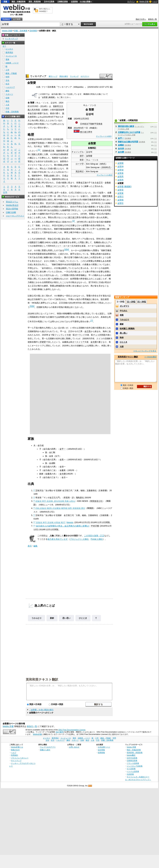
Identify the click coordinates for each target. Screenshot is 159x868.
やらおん (124, 311)
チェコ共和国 (99, 335)
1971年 (51, 203)
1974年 (80, 222)
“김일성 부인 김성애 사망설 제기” (50, 522)
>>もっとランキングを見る (145, 351)
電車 (7, 59)
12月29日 (85, 119)
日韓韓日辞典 (63, 2)
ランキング (74, 76)
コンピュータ (11, 56)
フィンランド (61, 335)
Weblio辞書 (37, 734)
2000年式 (106, 167)
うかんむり (36, 618)
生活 (7, 84)
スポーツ (9, 94)
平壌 (38, 183)
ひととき (83, 618)
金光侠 (121, 148)
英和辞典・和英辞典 (135, 753)
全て (4, 46)
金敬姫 (108, 183)
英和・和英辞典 (35, 2)
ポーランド (80, 335)
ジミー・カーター (63, 246)
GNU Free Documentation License (72, 730)
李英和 (67, 498)
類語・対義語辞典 (19, 2)
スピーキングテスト (15, 216)
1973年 (84, 214)
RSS (90, 786)
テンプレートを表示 (104, 136)
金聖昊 (120, 190)
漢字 (82, 156)
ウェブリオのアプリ (48, 747)
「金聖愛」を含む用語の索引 (41, 710)
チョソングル (78, 152)
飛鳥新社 (80, 498)
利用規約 (14, 755)
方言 (7, 108)
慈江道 (83, 132)
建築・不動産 (11, 73)
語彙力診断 (11, 212)
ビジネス (9, 49)
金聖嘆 (120, 163)
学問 (7, 77)
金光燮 (94, 342)
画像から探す (45, 750)
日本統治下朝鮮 (87, 124)
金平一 (58, 193)
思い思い (66, 618)
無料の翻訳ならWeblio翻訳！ (45, 10)
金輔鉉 (121, 145)
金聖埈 (120, 170)
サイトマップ (16, 761)
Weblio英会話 (12, 205)
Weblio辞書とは (17, 747)
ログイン (131, 2)
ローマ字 (80, 164)
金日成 (33, 113)
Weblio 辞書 (144, 2)
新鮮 (52, 618)
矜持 (122, 338)
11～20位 (131, 302)
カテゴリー (85, 76)
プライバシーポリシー (20, 758)
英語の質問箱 (12, 209)
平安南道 (98, 124)
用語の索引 (64, 76)
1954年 (37, 193)
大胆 (122, 347)
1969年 (94, 196)
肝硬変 (43, 342)
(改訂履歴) (60, 732)
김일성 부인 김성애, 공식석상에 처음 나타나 (55, 501)
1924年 (77, 119)
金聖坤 (120, 166)
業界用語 (9, 52)
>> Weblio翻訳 (150, 357)
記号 (5, 192)
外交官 (35, 232)
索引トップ (53, 76)
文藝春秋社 (92, 490)
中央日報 (95, 526)
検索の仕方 (15, 750)
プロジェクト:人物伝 (79, 539)
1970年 (74, 200)
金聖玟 (120, 203)
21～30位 (142, 302)
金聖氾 (120, 197)
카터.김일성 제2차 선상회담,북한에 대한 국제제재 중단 (60, 508)
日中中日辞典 (49, 2)
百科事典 (33, 31)
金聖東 (120, 193)
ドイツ (99, 338)
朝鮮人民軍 (37, 154)
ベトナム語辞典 (133, 771)
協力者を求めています (58, 539)
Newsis (70, 522)
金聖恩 (120, 177)
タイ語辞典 (131, 769)
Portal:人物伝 (97, 539)
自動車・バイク (12, 63)
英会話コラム (12, 202)
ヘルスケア (10, 87)
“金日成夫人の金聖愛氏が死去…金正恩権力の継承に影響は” (62, 526)
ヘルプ (155, 2)
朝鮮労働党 (107, 196)
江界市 (89, 132)
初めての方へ (141, 19)
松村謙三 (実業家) (127, 329)
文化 (7, 80)
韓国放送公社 (96, 501)
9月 (82, 128)
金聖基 (120, 173)
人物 (52, 536)
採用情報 (101, 753)
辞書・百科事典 (21, 31)
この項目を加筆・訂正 (94, 536)
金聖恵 (120, 180)
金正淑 (83, 183)
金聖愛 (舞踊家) (49, 97)
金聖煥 (120, 200)
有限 (122, 315)
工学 (7, 70)
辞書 (5, 2)
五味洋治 (39, 490)
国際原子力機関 (37, 242)
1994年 (39, 239)
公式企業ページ (104, 747)
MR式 (103, 164)
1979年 (102, 229)
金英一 (102, 193)
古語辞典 (74, 2)
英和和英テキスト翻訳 (42, 679)
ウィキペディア (38, 76)
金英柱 (55, 210)
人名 (7, 105)
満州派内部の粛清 (126, 126)
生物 (7, 98)
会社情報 (101, 750)
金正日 (100, 183)
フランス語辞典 (133, 763)
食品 (7, 101)
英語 (78, 171)
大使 (69, 335)
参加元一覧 (152, 19)
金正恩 (87, 331)
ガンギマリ (124, 306)
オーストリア (78, 342)
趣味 (7, 91)
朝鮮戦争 (60, 151)
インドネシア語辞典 (135, 766)
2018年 (31, 314)
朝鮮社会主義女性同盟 (128, 142)
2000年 (86, 338)
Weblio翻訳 (131, 755)
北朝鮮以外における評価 (129, 132)
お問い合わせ (74, 747)
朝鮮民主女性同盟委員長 (70, 203)
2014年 (77, 128)
